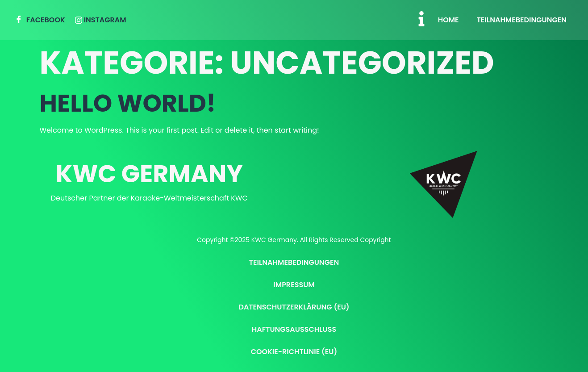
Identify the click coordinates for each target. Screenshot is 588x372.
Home (448, 20)
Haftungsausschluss (294, 329)
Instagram (101, 20)
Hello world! (128, 103)
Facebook (40, 20)
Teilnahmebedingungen (522, 20)
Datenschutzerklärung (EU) (294, 307)
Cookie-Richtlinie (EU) (294, 352)
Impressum (294, 285)
